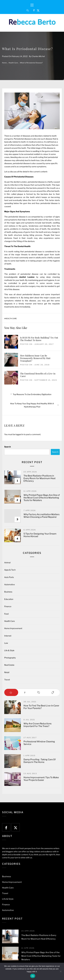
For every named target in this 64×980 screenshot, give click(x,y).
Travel (7, 680)
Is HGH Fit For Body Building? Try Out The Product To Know (39, 339)
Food (6, 614)
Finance (8, 606)
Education (9, 599)
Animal (7, 563)
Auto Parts (9, 577)
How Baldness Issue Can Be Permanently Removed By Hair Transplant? (35, 358)
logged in (19, 434)
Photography (10, 658)
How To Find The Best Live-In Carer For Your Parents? (41, 707)
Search (8, 447)
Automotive (9, 584)
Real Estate (9, 665)
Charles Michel (38, 56)
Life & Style (9, 650)
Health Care (11, 319)
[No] (61, 971)
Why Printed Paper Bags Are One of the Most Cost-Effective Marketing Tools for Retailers (42, 498)
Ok (33, 976)
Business (8, 592)
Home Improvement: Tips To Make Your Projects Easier (41, 779)
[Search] (28, 10)
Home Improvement (13, 628)
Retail (7, 672)
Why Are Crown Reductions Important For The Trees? (38, 725)
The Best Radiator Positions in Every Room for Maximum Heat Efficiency (40, 478)
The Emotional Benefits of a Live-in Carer (38, 375)
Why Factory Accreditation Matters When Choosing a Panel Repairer (41, 516)
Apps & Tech (10, 570)
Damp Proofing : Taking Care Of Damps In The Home (40, 761)
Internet (8, 636)
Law (6, 643)
